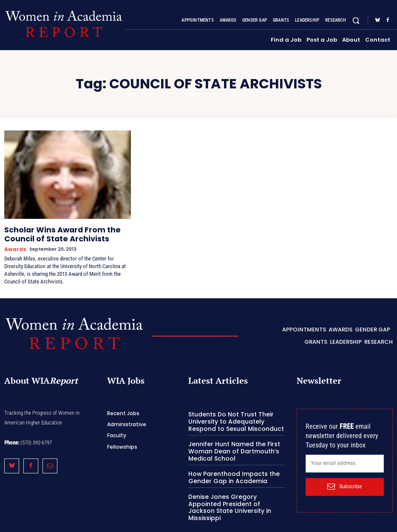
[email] (345, 457)
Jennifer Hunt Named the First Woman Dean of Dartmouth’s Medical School (230, 443)
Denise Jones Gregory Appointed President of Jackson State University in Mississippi (234, 493)
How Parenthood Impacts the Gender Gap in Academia (230, 468)
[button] (356, 20)
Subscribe (345, 481)
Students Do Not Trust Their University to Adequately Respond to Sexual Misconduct (236, 414)
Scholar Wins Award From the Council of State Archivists (65, 232)
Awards (14, 245)
